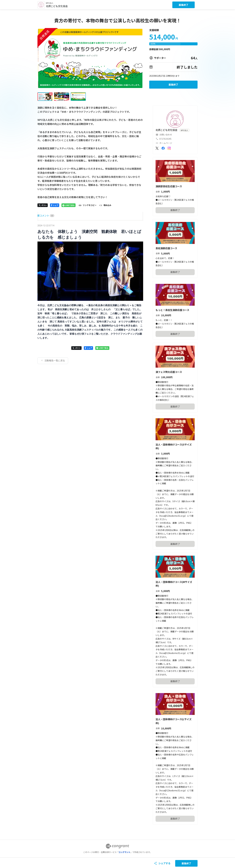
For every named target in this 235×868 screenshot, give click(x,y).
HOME (41, 215)
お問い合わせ (166, 135)
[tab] (41, 216)
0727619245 (165, 139)
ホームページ (166, 143)
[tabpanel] (90, 294)
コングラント (124, 852)
